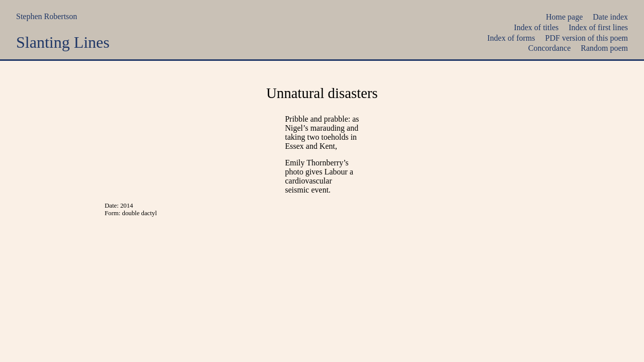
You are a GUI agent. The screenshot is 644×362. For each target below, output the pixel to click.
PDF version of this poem (587, 38)
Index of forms (511, 38)
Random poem (604, 48)
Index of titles (536, 27)
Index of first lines (598, 27)
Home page (564, 17)
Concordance (549, 48)
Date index (610, 17)
